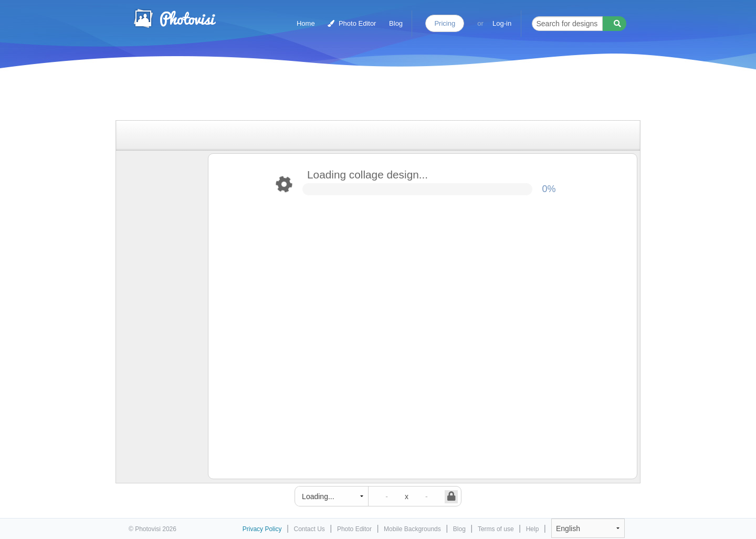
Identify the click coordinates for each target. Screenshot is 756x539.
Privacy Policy (262, 529)
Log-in (502, 23)
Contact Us (309, 529)
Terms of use (496, 529)
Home (306, 23)
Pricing (445, 23)
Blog (396, 23)
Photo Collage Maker (174, 18)
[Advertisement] (367, 96)
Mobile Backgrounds (412, 529)
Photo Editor (352, 23)
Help (533, 529)
